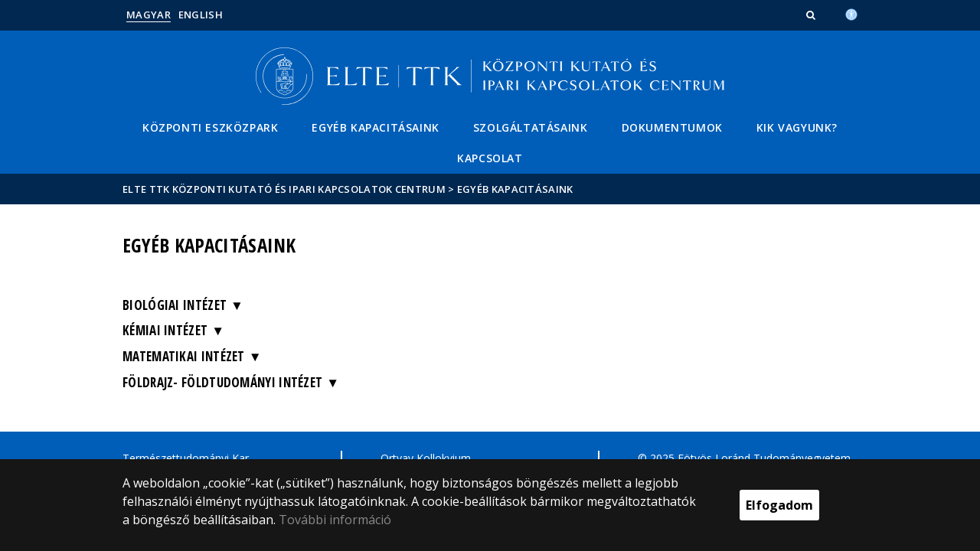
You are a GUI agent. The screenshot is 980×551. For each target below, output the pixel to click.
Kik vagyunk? (797, 127)
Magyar (149, 15)
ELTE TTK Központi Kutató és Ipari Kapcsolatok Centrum (284, 189)
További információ (335, 520)
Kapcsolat (490, 158)
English (201, 15)
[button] (812, 15)
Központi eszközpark (210, 127)
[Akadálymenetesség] (851, 13)
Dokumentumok (672, 127)
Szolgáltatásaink (531, 127)
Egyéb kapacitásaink (375, 127)
